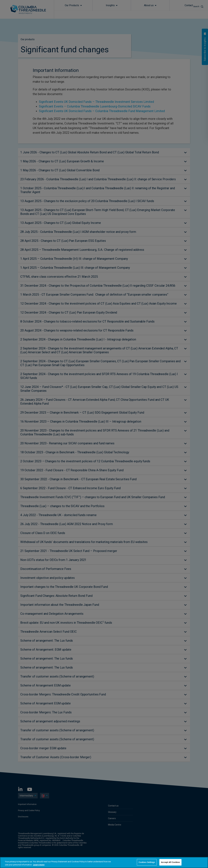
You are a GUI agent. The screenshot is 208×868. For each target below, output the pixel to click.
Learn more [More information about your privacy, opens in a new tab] (39, 865)
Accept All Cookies (170, 862)
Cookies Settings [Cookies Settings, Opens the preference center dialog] (147, 862)
